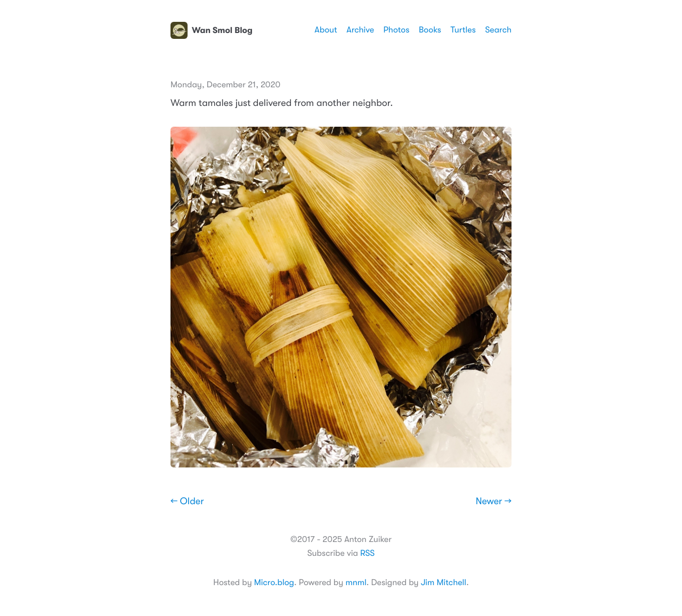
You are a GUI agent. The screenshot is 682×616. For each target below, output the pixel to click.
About (326, 30)
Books (430, 30)
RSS (367, 553)
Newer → (494, 502)
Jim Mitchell (444, 582)
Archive (360, 30)
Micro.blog (274, 582)
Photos (397, 30)
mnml (356, 582)
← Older (187, 502)
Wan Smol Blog (212, 30)
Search (498, 30)
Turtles (463, 30)
